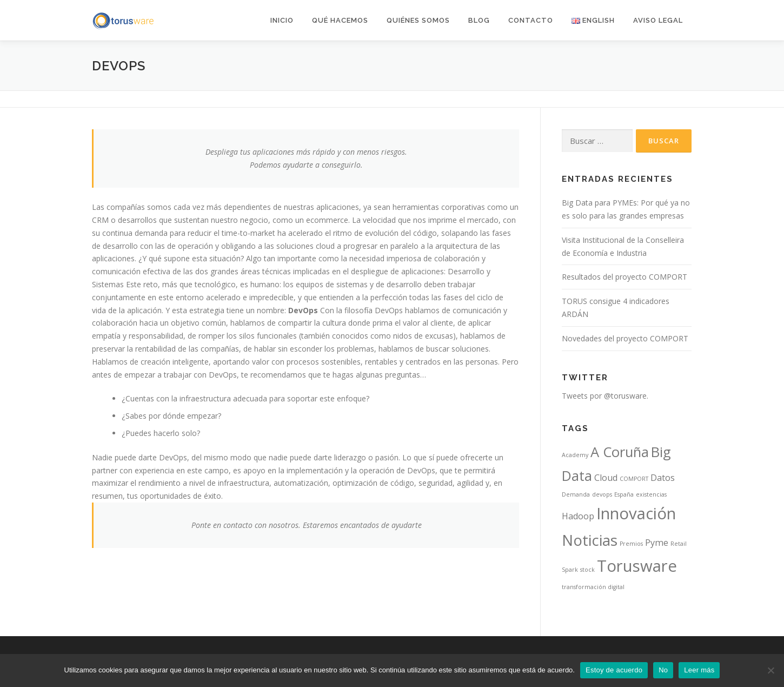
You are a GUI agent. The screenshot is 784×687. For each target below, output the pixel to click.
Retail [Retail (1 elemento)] (679, 544)
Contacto (531, 20)
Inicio (282, 20)
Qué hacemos (340, 20)
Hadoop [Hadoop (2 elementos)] (578, 516)
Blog (479, 20)
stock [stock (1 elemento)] (587, 570)
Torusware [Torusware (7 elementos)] (637, 566)
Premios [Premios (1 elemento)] (631, 544)
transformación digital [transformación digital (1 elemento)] (593, 587)
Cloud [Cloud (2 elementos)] (606, 478)
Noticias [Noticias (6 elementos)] (590, 540)
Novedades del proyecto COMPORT (625, 338)
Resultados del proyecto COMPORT (624, 277)
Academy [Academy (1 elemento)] (575, 455)
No (663, 670)
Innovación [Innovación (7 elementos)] (636, 513)
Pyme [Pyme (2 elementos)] (657, 543)
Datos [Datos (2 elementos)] (663, 478)
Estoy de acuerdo (614, 670)
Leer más (699, 670)
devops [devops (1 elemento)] (602, 494)
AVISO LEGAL (658, 20)
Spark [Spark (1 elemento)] (570, 570)
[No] (770, 670)
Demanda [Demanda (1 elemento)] (576, 494)
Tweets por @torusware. (605, 396)
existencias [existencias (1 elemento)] (651, 494)
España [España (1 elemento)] (624, 494)
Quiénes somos (418, 20)
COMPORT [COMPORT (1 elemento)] (634, 479)
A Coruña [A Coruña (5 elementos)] (620, 452)
